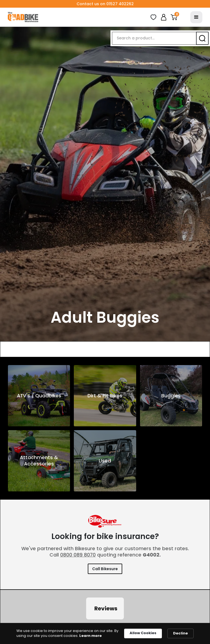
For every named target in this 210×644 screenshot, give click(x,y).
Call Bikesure (105, 569)
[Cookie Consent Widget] (105, 633)
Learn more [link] (91, 636)
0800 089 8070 (78, 555)
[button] (174, 17)
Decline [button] (180, 633)
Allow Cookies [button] (143, 633)
